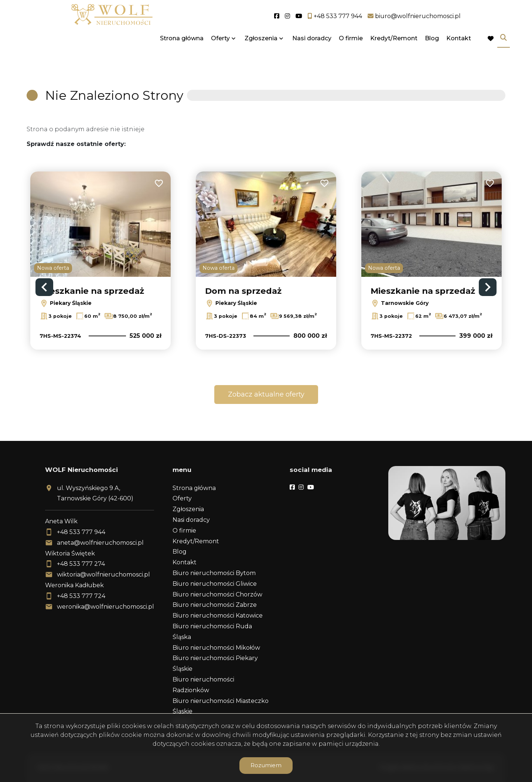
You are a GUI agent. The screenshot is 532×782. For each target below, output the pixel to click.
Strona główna (182, 53)
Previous (44, 287)
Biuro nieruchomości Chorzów (217, 594)
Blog (432, 53)
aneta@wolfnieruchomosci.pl (100, 543)
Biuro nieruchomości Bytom (214, 573)
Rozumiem (266, 765)
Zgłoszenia (261, 53)
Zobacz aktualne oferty (266, 394)
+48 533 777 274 (81, 564)
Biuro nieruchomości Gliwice (215, 584)
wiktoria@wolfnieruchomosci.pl (103, 574)
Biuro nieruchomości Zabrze (215, 605)
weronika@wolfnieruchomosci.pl (105, 607)
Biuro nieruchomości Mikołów (216, 648)
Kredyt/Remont (394, 53)
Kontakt (459, 53)
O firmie (351, 53)
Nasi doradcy (312, 53)
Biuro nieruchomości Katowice (218, 616)
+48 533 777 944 (81, 532)
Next (488, 287)
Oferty (220, 53)
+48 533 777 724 (81, 596)
